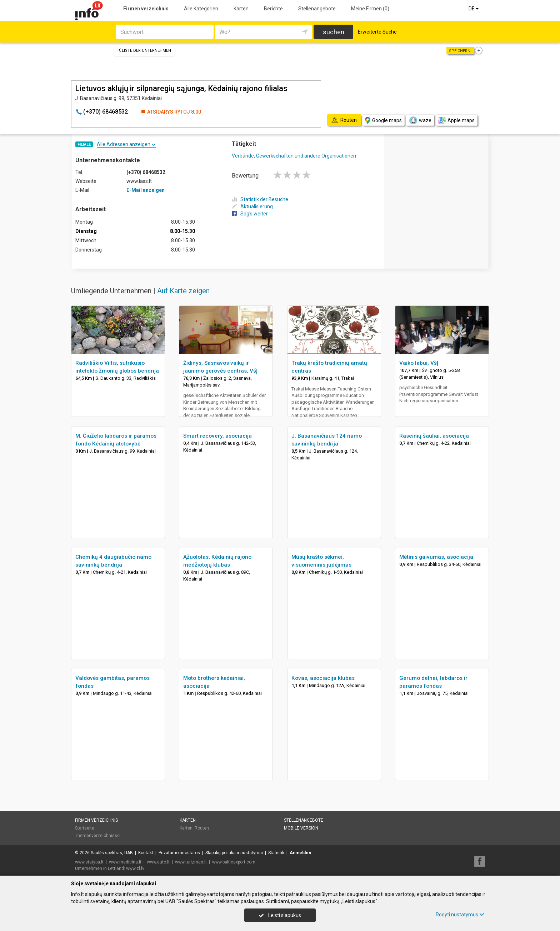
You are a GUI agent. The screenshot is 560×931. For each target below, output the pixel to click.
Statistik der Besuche (260, 199)
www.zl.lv (135, 868)
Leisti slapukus (280, 915)
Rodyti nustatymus (460, 915)
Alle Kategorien (201, 9)
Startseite (85, 828)
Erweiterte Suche (377, 32)
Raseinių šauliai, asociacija (434, 436)
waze (420, 120)
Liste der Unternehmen (144, 51)
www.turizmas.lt (191, 862)
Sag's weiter (250, 214)
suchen (334, 32)
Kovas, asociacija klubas (323, 678)
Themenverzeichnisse (97, 836)
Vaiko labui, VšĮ (419, 363)
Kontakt (146, 853)
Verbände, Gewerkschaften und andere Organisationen (294, 156)
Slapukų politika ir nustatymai (234, 853)
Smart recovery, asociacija (217, 436)
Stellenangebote (317, 9)
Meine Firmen (370, 9)
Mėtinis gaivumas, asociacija (436, 557)
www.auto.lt (158, 862)
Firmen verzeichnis (146, 9)
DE (474, 9)
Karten (241, 9)
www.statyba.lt (89, 862)
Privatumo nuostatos (179, 853)
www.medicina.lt (125, 862)
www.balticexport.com (234, 862)
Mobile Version (301, 828)
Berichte (273, 9)
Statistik (276, 853)
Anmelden (300, 853)
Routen (202, 828)
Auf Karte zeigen (183, 291)
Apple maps (456, 121)
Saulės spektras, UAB (112, 853)
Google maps (383, 121)
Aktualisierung (252, 206)
